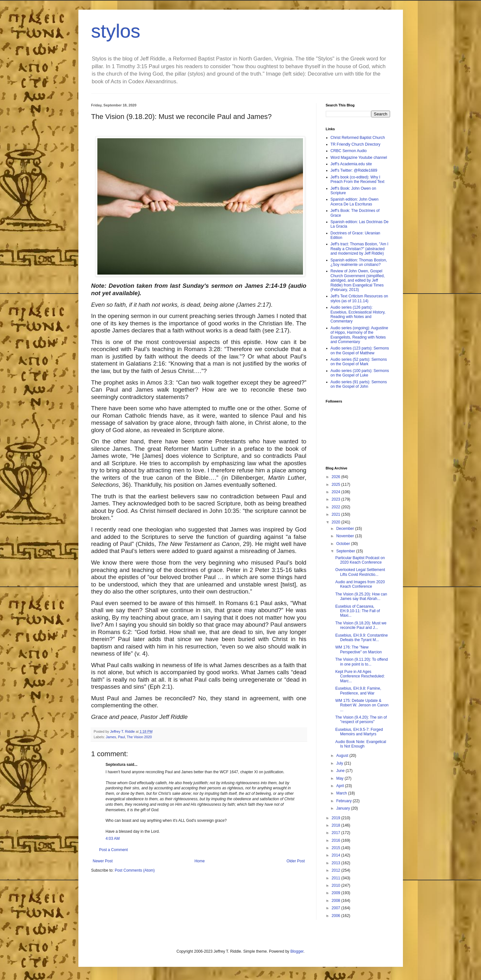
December (346, 529)
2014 (336, 855)
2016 (336, 840)
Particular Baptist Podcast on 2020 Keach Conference (360, 560)
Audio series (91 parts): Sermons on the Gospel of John (359, 384)
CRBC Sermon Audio (349, 151)
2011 (336, 878)
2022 (336, 507)
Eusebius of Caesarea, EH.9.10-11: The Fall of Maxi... (357, 611)
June (341, 771)
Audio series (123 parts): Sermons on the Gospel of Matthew (360, 350)
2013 (336, 863)
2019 (336, 818)
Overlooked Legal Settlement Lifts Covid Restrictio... (360, 572)
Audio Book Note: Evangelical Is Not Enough (361, 744)
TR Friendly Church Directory (356, 144)
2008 (336, 901)
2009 (336, 893)
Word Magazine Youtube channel (359, 158)
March (342, 793)
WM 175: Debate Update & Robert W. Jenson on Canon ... (362, 705)
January (343, 808)
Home (200, 861)
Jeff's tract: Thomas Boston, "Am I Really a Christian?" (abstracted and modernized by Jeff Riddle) (360, 249)
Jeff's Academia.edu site (351, 164)
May (340, 778)
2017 (336, 833)
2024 (336, 492)
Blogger (297, 951)
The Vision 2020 (139, 737)
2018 (336, 825)
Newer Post (103, 861)
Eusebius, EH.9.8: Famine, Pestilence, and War (358, 691)
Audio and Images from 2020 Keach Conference (360, 584)
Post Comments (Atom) (135, 870)
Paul (121, 737)
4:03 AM (113, 839)
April (340, 786)
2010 (336, 885)
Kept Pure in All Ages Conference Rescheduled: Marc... (360, 676)
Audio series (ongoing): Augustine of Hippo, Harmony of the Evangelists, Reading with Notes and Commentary (359, 335)
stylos (116, 31)
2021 (336, 514)
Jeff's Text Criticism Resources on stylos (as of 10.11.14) (359, 298)
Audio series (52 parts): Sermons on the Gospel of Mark (359, 362)
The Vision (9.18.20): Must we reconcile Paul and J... (361, 625)
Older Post (296, 861)
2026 (336, 477)
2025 (336, 485)
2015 (336, 848)
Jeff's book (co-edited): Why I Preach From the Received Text (358, 179)
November (346, 536)
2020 (336, 522)
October (343, 544)
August (343, 756)
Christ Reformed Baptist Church (358, 138)
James (111, 737)
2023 (336, 499)
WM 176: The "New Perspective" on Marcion (358, 649)
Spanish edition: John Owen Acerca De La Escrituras (355, 202)
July (340, 763)
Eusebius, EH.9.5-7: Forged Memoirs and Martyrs (359, 732)
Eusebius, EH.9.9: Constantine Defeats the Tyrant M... (361, 638)
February (344, 801)
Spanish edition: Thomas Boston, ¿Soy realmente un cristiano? (359, 262)
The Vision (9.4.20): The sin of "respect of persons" (361, 720)
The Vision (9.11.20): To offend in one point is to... (361, 662)
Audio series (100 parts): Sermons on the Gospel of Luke (360, 373)
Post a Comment (114, 850)
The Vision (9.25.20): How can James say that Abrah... (361, 596)
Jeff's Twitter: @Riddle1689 (354, 170)
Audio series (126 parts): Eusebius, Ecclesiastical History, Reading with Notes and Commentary (358, 314)
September (346, 551)
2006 (336, 916)
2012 (336, 870)
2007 (336, 908)
